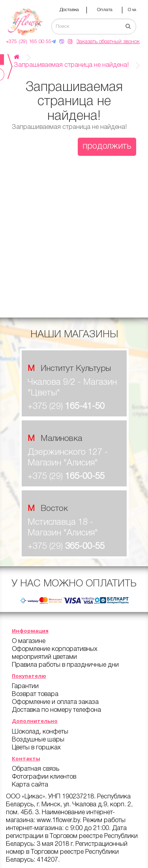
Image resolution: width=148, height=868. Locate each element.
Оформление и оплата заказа (55, 702)
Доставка (69, 10)
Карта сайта (30, 785)
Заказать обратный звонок (108, 42)
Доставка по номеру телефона (56, 710)
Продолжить (107, 146)
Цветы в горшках (36, 748)
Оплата (105, 10)
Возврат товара (35, 694)
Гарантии (25, 686)
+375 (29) (66, 407)
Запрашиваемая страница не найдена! (71, 65)
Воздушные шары (38, 740)
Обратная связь (36, 769)
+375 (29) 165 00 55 (29, 42)
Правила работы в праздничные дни (65, 665)
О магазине (29, 641)
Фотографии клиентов (44, 777)
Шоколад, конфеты (40, 732)
